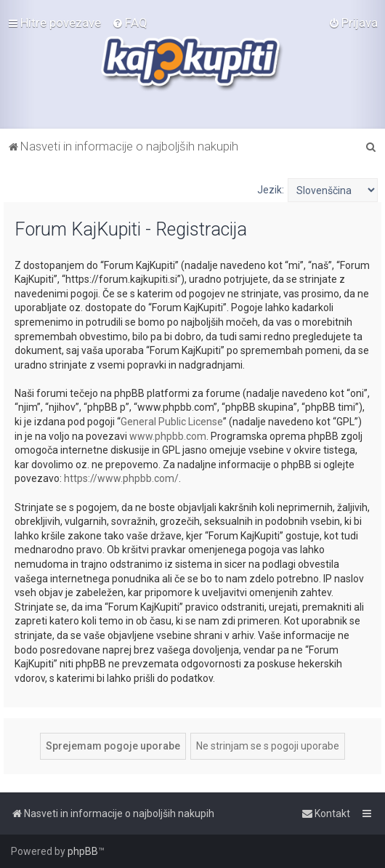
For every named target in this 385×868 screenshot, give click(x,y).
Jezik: (271, 190)
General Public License (172, 422)
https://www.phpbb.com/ (121, 478)
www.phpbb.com (168, 436)
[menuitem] (130, 23)
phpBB (83, 851)
